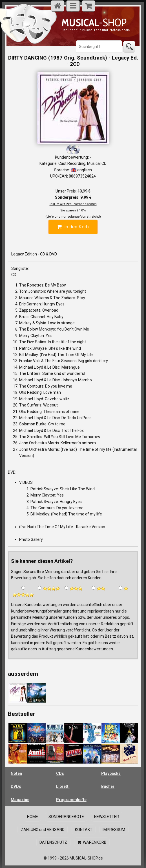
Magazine (20, 800)
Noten (16, 773)
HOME (34, 816)
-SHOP (94, 22)
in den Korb (73, 227)
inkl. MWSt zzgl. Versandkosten (73, 204)
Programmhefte (71, 800)
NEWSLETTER (105, 816)
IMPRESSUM (113, 828)
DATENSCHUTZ (54, 840)
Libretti (63, 786)
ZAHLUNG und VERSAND (44, 828)
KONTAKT (84, 828)
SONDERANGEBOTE (66, 816)
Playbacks (111, 773)
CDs (60, 773)
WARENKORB (91, 840)
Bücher (108, 786)
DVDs (16, 786)
